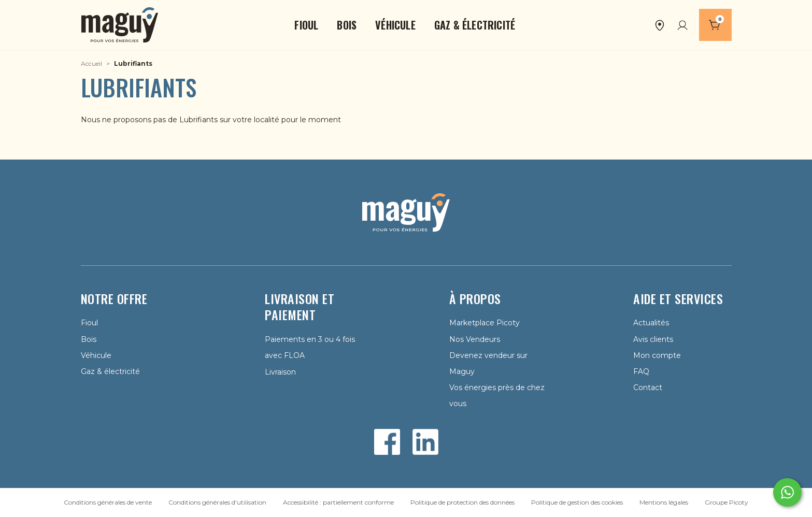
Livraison (280, 372)
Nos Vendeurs (475, 339)
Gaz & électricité (110, 371)
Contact (648, 387)
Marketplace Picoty (485, 323)
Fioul (89, 323)
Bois (89, 339)
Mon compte (657, 355)
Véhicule (96, 355)
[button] (306, 25)
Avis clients (653, 339)
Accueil (91, 63)
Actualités (651, 323)
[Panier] (715, 25)
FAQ (641, 371)
